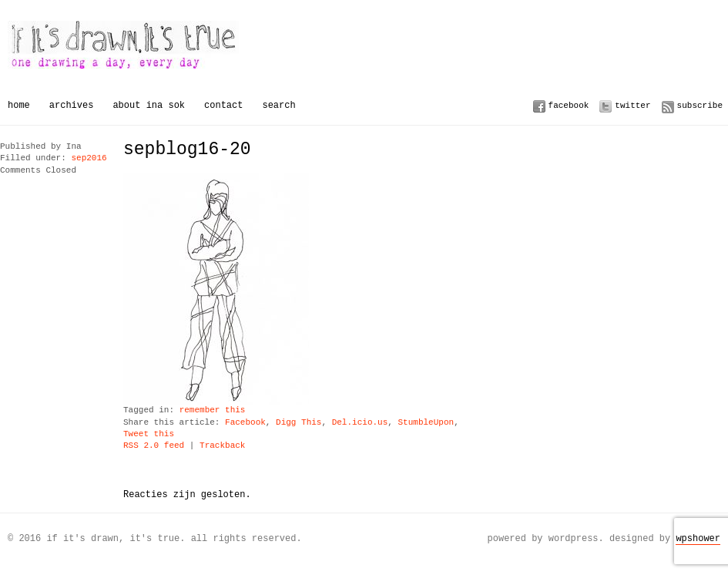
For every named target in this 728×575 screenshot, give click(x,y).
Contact (223, 105)
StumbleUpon (426, 423)
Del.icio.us (360, 423)
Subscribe (700, 105)
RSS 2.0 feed (154, 446)
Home (19, 105)
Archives (72, 105)
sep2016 (89, 158)
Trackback (222, 446)
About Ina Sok (149, 105)
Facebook (569, 105)
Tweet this (149, 434)
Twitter (632, 105)
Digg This (299, 423)
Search (278, 105)
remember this (213, 410)
